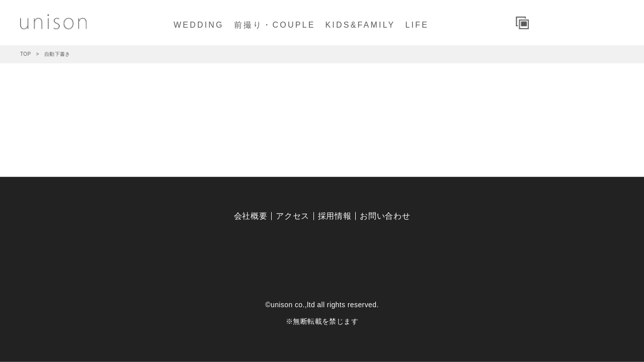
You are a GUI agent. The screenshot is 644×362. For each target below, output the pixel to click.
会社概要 (251, 216)
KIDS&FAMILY (360, 25)
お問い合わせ (385, 216)
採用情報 (335, 216)
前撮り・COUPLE (275, 25)
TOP (26, 54)
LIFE (417, 25)
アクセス (293, 216)
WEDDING (199, 25)
